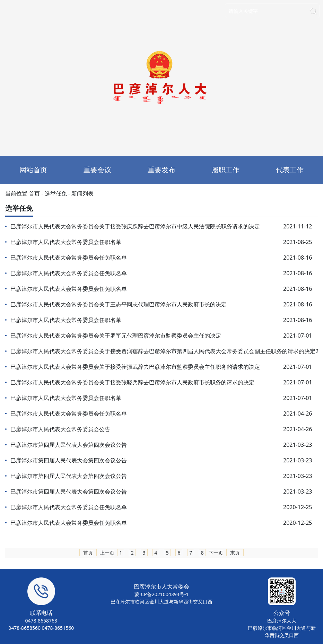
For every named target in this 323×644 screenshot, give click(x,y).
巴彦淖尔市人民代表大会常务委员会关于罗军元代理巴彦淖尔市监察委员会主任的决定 (116, 336)
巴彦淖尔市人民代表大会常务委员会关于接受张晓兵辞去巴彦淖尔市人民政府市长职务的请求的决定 (132, 382)
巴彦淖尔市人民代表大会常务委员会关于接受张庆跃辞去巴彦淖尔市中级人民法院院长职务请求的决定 (135, 226)
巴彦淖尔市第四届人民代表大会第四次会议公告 (69, 445)
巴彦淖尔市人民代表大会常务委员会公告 (60, 429)
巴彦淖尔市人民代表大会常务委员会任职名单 (66, 242)
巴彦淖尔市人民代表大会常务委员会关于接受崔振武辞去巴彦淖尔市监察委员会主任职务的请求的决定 (135, 367)
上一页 (107, 553)
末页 (235, 553)
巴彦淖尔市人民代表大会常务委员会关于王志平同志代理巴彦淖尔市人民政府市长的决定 (119, 304)
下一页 (216, 553)
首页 (34, 193)
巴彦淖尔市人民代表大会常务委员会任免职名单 (69, 258)
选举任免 (56, 193)
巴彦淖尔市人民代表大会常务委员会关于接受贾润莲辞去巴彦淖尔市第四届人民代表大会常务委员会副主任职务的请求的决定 (163, 351)
